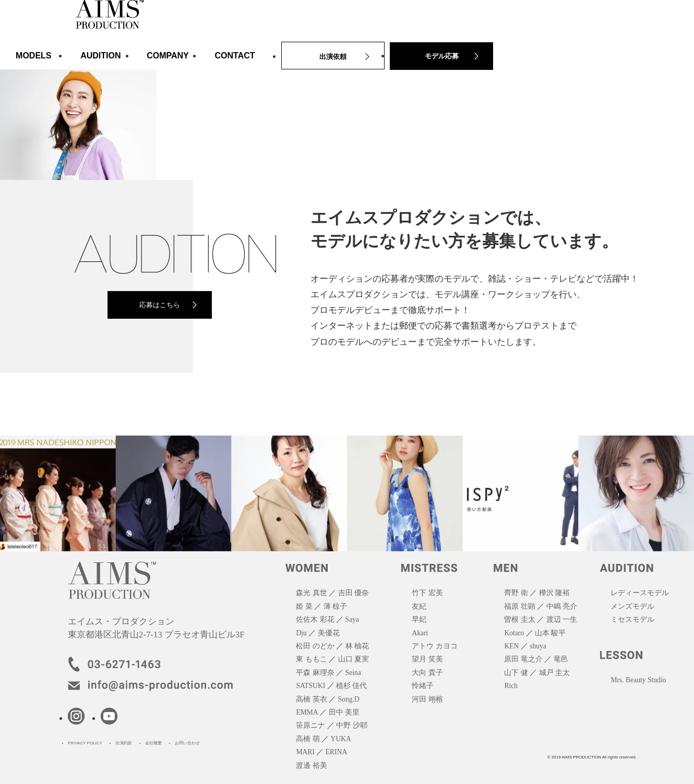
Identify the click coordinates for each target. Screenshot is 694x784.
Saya (352, 619)
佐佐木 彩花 (315, 619)
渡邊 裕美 (311, 765)
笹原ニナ (310, 725)
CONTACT (235, 56)
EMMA (307, 712)
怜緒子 (423, 686)
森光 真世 (311, 593)
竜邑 (561, 659)
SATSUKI (310, 686)
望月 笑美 (427, 659)
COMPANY (168, 56)
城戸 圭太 (554, 673)
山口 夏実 (354, 659)
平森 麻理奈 (315, 673)
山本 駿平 (550, 633)
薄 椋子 (335, 606)
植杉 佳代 (351, 686)
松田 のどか (315, 646)
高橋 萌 (308, 739)
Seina (353, 673)
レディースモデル (640, 593)
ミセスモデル (632, 619)
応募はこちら (160, 305)
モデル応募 (442, 56)
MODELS (33, 56)
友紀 (419, 606)
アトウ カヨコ (434, 646)
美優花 (329, 633)
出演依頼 (333, 57)
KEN (511, 646)
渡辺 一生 (562, 619)
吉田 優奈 (354, 593)
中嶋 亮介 (562, 606)
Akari (420, 633)
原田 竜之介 (523, 659)
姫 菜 (304, 606)
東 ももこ (311, 659)
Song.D (349, 699)
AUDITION (100, 56)
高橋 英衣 (311, 699)
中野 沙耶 (351, 725)
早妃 (419, 619)
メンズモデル (632, 606)
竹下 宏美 (427, 593)
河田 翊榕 (427, 699)
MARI (305, 752)
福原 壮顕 (519, 606)
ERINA (337, 752)
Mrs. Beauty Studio (638, 680)
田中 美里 (344, 712)
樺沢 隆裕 (554, 593)
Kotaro (514, 633)
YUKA (341, 739)
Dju (301, 633)
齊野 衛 (516, 593)
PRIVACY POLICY (85, 743)
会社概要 (153, 743)
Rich (511, 686)
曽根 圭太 (519, 619)
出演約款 (124, 743)
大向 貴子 (427, 673)
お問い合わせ (187, 743)
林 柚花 (357, 646)
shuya (538, 646)
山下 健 (516, 673)
